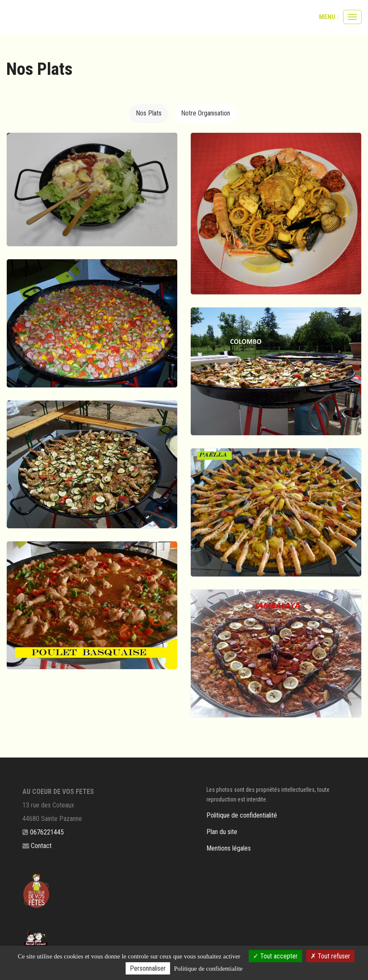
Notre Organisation (206, 113)
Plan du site (222, 832)
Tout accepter (275, 956)
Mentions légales (229, 848)
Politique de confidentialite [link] (208, 969)
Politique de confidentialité (242, 815)
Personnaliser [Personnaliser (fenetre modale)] (148, 968)
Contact (41, 846)
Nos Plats (149, 113)
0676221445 (47, 832)
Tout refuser (330, 956)
